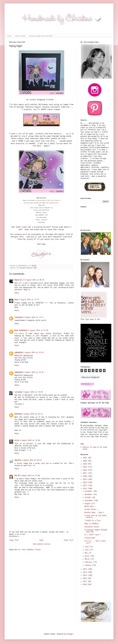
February (89, 562)
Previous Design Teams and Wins (41, 36)
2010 (85, 584)
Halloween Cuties (92, 527)
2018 (85, 482)
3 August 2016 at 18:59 (33, 392)
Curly (17, 440)
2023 (85, 467)
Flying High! (90, 538)
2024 (85, 464)
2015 (85, 569)
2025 (85, 461)
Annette (18, 460)
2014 (85, 572)
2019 (85, 479)
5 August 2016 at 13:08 (30, 475)
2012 (85, 578)
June (87, 550)
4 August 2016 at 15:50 (30, 440)
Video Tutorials (20, 36)
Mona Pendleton (21, 330)
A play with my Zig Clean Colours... (95, 516)
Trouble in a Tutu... (94, 520)
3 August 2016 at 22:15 (33, 414)
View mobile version (41, 544)
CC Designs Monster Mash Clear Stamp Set (48, 200)
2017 (85, 485)
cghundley (19, 352)
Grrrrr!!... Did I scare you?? (95, 542)
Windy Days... (90, 506)
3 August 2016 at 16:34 (33, 352)
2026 (85, 458)
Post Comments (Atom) (31, 549)
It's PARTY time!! (93, 535)
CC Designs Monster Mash (27, 268)
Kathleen (18, 414)
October (89, 497)
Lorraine (18, 392)
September (89, 500)
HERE (21, 237)
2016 (85, 488)
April (88, 556)
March (88, 559)
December (89, 491)
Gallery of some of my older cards (95, 448)
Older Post (69, 540)
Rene (16, 300)
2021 (85, 473)
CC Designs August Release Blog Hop (96, 531)
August (88, 503)
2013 (85, 575)
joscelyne (19, 317)
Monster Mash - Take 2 (94, 512)
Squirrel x (19, 280)
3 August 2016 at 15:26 (38, 330)
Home (9, 36)
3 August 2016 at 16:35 (33, 372)
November (89, 494)
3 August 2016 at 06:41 (34, 280)
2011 (85, 581)
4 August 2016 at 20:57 (32, 460)
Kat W (17, 475)
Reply (17, 293)
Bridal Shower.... (92, 509)
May (87, 553)
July (87, 547)
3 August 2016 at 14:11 (34, 317)
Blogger (70, 634)
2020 (85, 476)
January (88, 565)
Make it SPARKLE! (92, 524)
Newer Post (14, 540)
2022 (85, 470)
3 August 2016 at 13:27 (29, 300)
